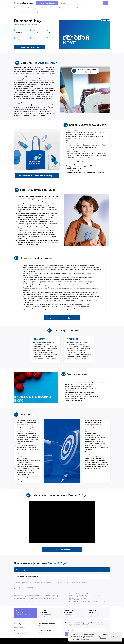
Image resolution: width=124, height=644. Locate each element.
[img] (15, 633)
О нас (86, 8)
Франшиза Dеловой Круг (38, 13)
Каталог (24, 13)
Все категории (33, 8)
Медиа (80, 8)
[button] (47, 3)
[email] (86, 630)
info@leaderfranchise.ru (47, 624)
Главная (17, 13)
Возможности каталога (67, 8)
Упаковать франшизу (49, 8)
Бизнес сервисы (20, 8)
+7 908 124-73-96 (45, 631)
